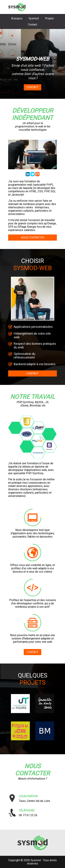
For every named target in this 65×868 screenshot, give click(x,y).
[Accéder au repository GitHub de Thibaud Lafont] (37, 175)
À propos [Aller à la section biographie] (17, 18)
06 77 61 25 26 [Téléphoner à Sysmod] (28, 815)
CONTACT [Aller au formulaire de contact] (32, 373)
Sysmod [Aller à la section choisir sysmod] (34, 18)
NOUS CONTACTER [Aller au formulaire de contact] (33, 238)
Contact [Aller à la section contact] (32, 25)
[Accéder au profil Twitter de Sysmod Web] (33, 175)
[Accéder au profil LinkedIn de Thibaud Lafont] (28, 175)
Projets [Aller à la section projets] (49, 18)
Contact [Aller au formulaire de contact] (32, 87)
